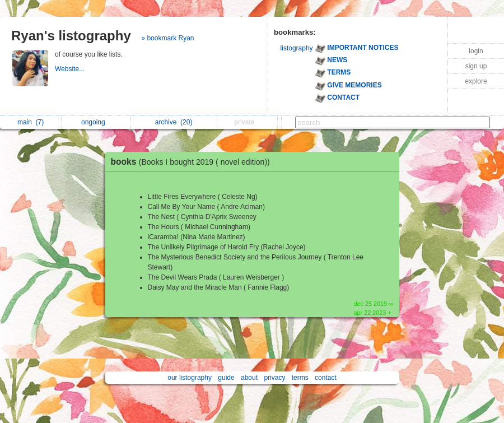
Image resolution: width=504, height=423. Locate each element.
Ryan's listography (71, 36)
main (31, 122)
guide (226, 378)
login (476, 51)
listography (297, 48)
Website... (71, 69)
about (249, 378)
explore (476, 81)
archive (174, 122)
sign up (476, 66)
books (193, 162)
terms (300, 378)
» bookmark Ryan (167, 38)
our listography (190, 378)
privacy (274, 378)
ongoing (96, 122)
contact (326, 378)
